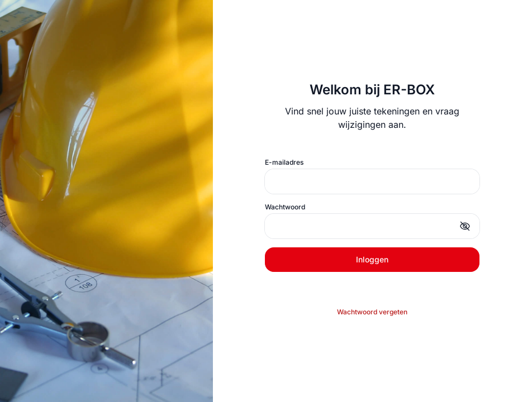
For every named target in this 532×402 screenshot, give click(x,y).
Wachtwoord (285, 207)
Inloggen (372, 259)
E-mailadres (284, 162)
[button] (465, 226)
